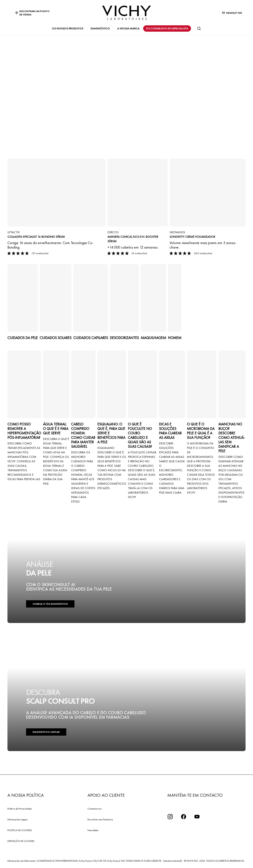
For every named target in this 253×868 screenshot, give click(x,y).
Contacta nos (95, 809)
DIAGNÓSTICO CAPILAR (46, 732)
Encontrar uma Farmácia (100, 819)
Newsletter (93, 830)
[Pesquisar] (199, 28)
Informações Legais (17, 819)
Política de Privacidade (20, 809)
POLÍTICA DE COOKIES (20, 830)
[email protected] (173, 861)
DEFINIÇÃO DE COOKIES (21, 841)
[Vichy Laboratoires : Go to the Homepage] (127, 13)
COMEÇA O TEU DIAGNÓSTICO (50, 604)
